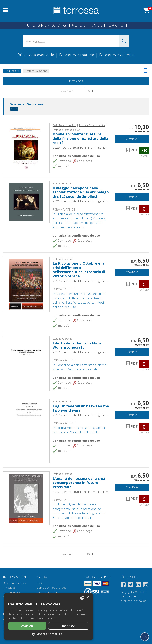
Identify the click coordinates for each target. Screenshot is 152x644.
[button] (124, 41)
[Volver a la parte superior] (145, 637)
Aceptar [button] (27, 626)
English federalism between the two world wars (81, 408)
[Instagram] (146, 585)
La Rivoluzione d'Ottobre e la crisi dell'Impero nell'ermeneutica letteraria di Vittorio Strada (79, 270)
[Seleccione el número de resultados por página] (90, 91)
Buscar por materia (77, 55)
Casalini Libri (128, 596)
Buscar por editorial (117, 55)
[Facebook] (123, 585)
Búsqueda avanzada (36, 55)
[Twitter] (131, 585)
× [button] (88, 598)
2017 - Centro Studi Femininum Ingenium (80, 281)
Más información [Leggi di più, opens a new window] (47, 618)
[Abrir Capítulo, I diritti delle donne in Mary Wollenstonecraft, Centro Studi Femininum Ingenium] (26, 363)
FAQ (39, 583)
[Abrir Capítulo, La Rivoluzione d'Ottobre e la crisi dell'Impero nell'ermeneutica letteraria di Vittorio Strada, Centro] (26, 284)
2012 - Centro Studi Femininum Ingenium (80, 492)
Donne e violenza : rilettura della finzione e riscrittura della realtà (80, 138)
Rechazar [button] (69, 626)
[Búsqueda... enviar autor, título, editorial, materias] (76, 41)
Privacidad (9, 588)
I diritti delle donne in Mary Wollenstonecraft (77, 345)
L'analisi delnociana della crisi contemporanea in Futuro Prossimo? (79, 483)
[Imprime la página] (145, 71)
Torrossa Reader (47, 592)
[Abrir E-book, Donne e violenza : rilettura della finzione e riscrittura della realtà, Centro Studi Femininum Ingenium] (26, 147)
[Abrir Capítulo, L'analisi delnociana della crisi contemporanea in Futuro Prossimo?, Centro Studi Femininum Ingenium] (26, 498)
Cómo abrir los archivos (51, 588)
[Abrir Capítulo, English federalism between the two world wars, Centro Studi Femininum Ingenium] (26, 431)
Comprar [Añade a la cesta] (132, 139)
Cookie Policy (11, 592)
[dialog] (48, 616)
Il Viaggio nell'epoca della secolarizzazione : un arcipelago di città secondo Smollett (81, 192)
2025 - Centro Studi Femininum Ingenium (80, 147)
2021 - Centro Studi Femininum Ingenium (80, 201)
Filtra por (76, 81)
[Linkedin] (138, 585)
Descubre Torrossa (15, 583)
